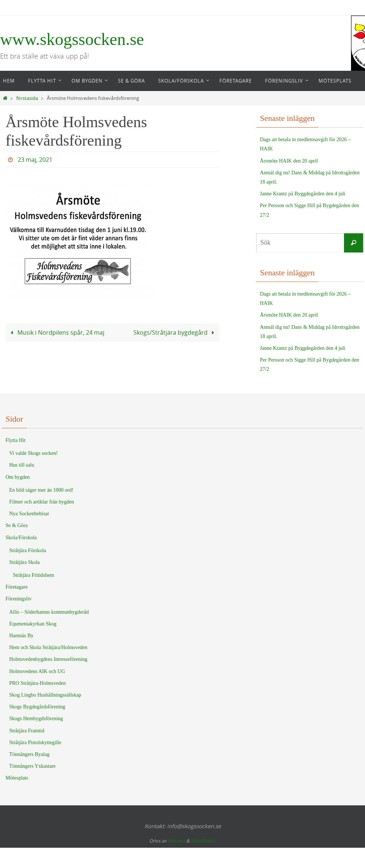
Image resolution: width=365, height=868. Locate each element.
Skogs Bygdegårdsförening (37, 707)
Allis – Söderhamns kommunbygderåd (49, 612)
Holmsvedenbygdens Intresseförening (48, 659)
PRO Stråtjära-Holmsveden (38, 683)
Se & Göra (17, 525)
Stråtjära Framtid (27, 731)
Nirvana (176, 841)
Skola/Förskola (21, 538)
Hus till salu (22, 465)
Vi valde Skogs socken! (34, 453)
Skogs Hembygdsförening (36, 719)
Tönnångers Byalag (29, 754)
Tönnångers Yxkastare (32, 766)
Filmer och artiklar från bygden (42, 502)
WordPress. (203, 841)
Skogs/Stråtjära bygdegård (175, 332)
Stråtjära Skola (25, 562)
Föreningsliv (19, 599)
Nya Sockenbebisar (29, 514)
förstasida (27, 98)
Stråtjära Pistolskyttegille (35, 742)
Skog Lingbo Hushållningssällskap (45, 695)
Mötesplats (17, 778)
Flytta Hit (15, 440)
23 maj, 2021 (35, 160)
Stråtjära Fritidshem (34, 575)
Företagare (17, 587)
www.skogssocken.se (72, 39)
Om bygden (18, 477)
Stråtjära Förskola (28, 550)
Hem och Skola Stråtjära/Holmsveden (48, 647)
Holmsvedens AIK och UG (37, 671)
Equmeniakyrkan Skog (33, 624)
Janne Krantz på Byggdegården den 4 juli (303, 194)
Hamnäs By (21, 636)
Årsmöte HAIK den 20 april (289, 161)
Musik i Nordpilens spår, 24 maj (56, 332)
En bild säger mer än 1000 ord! (41, 490)
